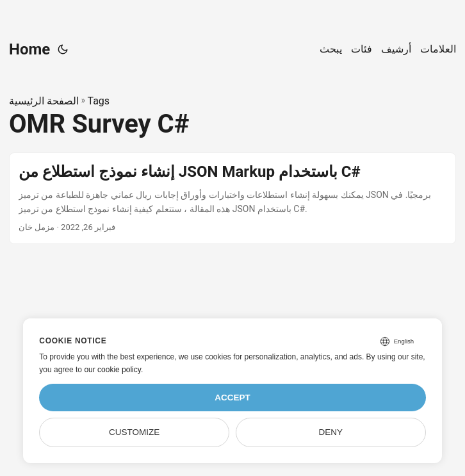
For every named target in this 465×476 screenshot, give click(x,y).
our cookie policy (112, 370)
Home (29, 49)
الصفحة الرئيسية (44, 101)
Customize (134, 432)
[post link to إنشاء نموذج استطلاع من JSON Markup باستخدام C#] (232, 198)
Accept (232, 398)
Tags (98, 101)
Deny (331, 432)
